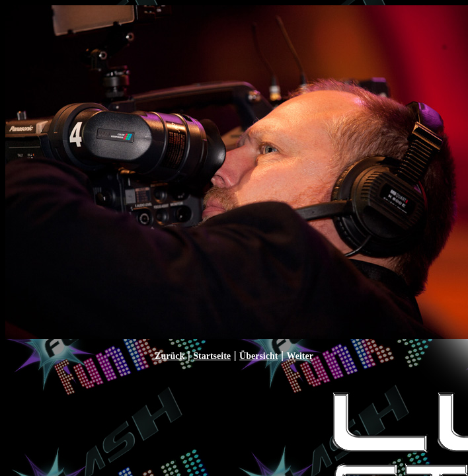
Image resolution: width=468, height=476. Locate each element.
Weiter (299, 356)
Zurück (170, 356)
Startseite (212, 356)
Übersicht (258, 356)
